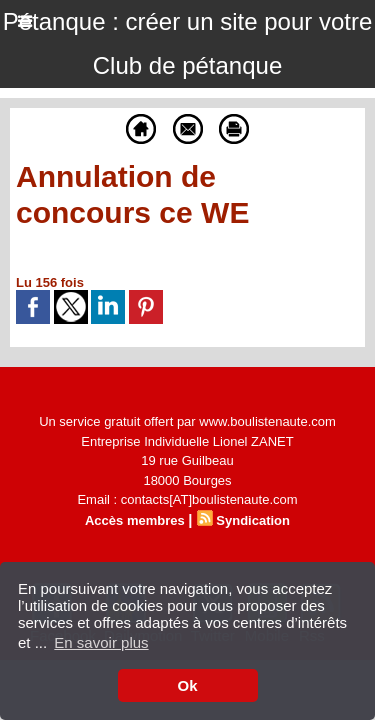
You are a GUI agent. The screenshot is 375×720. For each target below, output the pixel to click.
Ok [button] (187, 685)
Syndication (253, 520)
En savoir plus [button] (101, 642)
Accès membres (135, 520)
